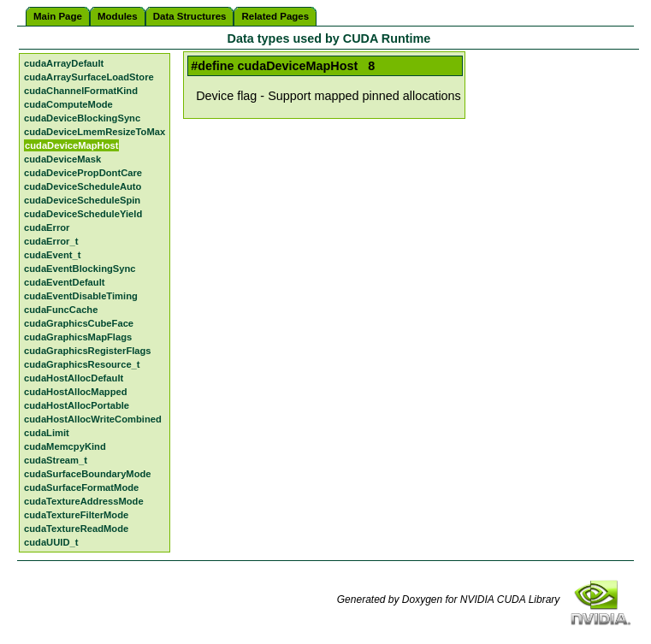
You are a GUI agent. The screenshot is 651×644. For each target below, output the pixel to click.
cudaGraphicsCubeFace (79, 323)
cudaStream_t (56, 460)
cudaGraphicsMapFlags (78, 337)
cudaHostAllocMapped (76, 392)
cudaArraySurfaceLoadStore (89, 77)
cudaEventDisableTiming (81, 296)
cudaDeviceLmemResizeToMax (95, 132)
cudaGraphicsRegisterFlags (88, 351)
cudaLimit (47, 433)
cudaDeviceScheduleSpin (82, 200)
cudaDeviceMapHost (71, 145)
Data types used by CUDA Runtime (329, 38)
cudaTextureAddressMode (84, 501)
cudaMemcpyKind (65, 446)
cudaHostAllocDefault (74, 378)
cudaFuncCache (61, 310)
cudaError (47, 227)
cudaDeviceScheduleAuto (83, 186)
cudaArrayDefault (64, 63)
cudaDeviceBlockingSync (82, 118)
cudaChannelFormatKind (81, 91)
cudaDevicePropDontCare (83, 173)
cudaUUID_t (51, 542)
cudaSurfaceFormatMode (81, 487)
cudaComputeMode (68, 104)
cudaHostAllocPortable (77, 405)
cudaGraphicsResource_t (82, 364)
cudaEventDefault (65, 282)
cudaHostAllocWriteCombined (93, 419)
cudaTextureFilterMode (76, 515)
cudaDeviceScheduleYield (83, 214)
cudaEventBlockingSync (80, 269)
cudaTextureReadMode (76, 529)
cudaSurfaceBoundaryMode (88, 474)
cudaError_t (51, 241)
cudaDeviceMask (62, 159)
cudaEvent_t (53, 255)
